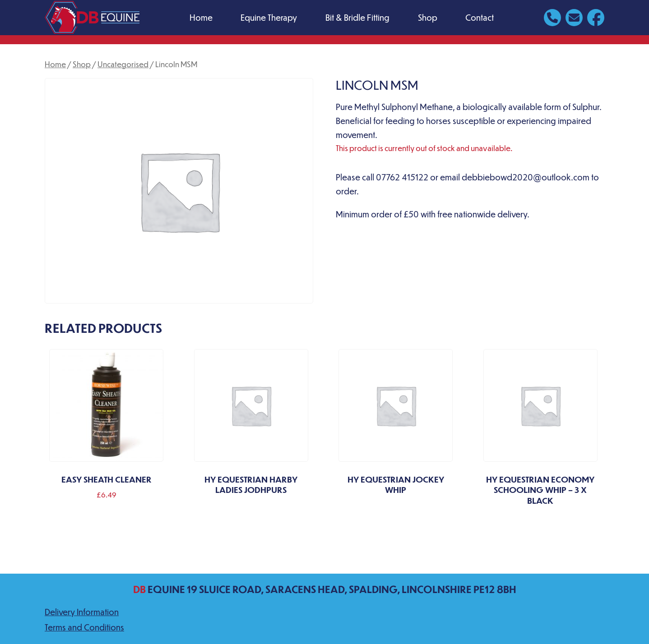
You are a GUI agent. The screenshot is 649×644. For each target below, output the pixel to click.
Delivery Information (82, 612)
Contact (480, 17)
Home (201, 17)
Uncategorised (123, 64)
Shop (428, 17)
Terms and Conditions (84, 627)
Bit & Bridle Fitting (357, 17)
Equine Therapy (269, 17)
